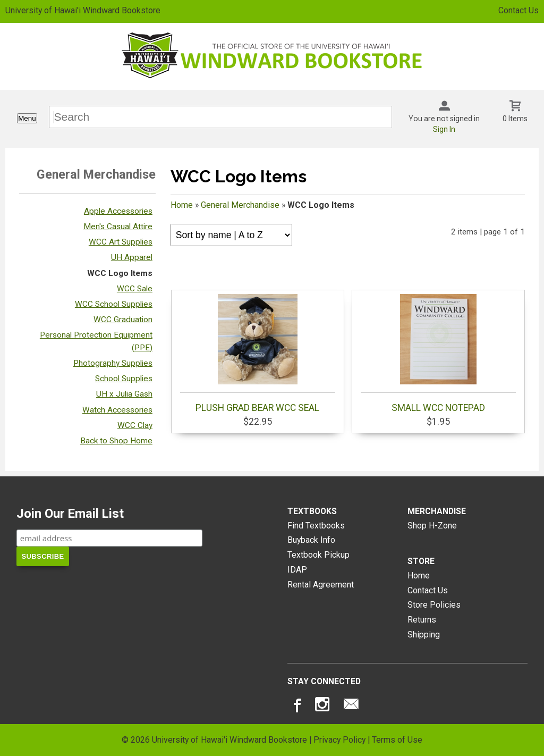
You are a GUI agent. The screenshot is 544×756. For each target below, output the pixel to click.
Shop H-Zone (432, 526)
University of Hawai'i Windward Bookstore (83, 10)
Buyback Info (311, 540)
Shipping (424, 635)
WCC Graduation (123, 320)
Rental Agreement (321, 585)
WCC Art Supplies (121, 242)
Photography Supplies (113, 363)
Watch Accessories (117, 410)
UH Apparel (132, 257)
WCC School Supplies (114, 304)
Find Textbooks (316, 526)
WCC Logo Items (120, 273)
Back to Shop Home (116, 441)
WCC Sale (135, 289)
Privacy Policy (339, 740)
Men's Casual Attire (118, 226)
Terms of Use (397, 740)
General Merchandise (240, 205)
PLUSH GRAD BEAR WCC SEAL (258, 354)
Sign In (444, 129)
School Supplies (124, 379)
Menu (27, 118)
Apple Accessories (118, 211)
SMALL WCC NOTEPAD (438, 354)
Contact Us (518, 10)
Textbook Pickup (318, 555)
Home (182, 205)
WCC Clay (135, 425)
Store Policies (434, 605)
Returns (422, 620)
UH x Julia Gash (124, 394)
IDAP (297, 570)
